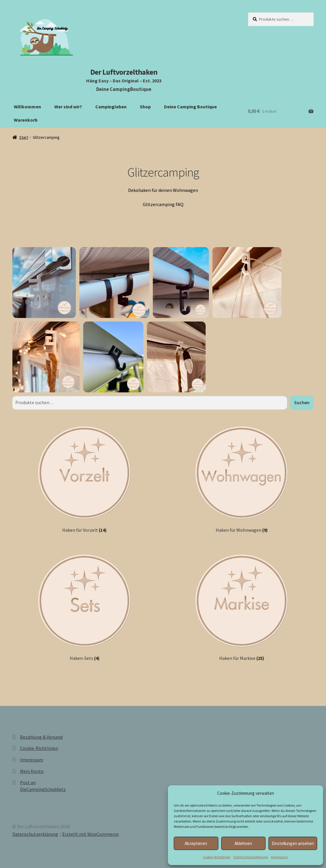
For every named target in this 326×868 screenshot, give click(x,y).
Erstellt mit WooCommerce (90, 834)
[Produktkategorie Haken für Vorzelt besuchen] (84, 479)
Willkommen (27, 107)
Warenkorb (26, 120)
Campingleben (111, 107)
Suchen (302, 402)
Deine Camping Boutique (190, 107)
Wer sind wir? (68, 107)
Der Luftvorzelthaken (124, 72)
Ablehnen (243, 843)
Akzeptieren (196, 843)
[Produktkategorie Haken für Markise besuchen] (242, 607)
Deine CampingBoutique (124, 89)
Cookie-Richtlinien (217, 857)
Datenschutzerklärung (251, 857)
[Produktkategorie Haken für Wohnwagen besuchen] (242, 479)
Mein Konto (32, 771)
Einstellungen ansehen (293, 843)
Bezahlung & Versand (41, 737)
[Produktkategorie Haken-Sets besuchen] (84, 607)
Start (24, 137)
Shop (145, 107)
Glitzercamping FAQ (163, 204)
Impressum (279, 857)
